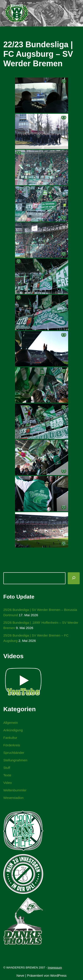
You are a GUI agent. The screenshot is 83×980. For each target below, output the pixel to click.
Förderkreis (12, 745)
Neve (20, 975)
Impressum (55, 968)
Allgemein (11, 723)
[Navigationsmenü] (74, 13)
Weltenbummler (15, 790)
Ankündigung (13, 730)
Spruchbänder (14, 753)
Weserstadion (13, 798)
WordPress (58, 975)
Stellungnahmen (15, 760)
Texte (7, 775)
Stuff (7, 768)
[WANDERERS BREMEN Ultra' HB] (17, 13)
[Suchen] (74, 578)
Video (8, 783)
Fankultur (10, 738)
